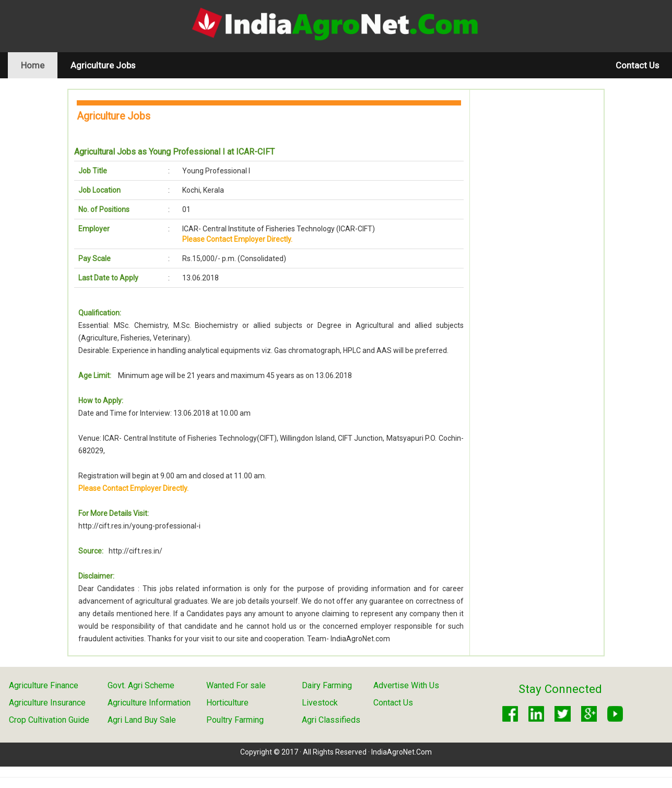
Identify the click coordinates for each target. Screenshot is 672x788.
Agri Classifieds (331, 720)
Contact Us (637, 65)
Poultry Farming (235, 720)
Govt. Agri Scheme (141, 685)
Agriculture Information (149, 703)
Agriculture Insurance (47, 703)
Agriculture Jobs (103, 65)
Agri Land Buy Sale (142, 720)
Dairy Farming (327, 685)
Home (39, 65)
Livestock (320, 703)
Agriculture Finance (44, 685)
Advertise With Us (406, 685)
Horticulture (227, 703)
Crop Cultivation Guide (49, 720)
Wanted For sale (236, 685)
